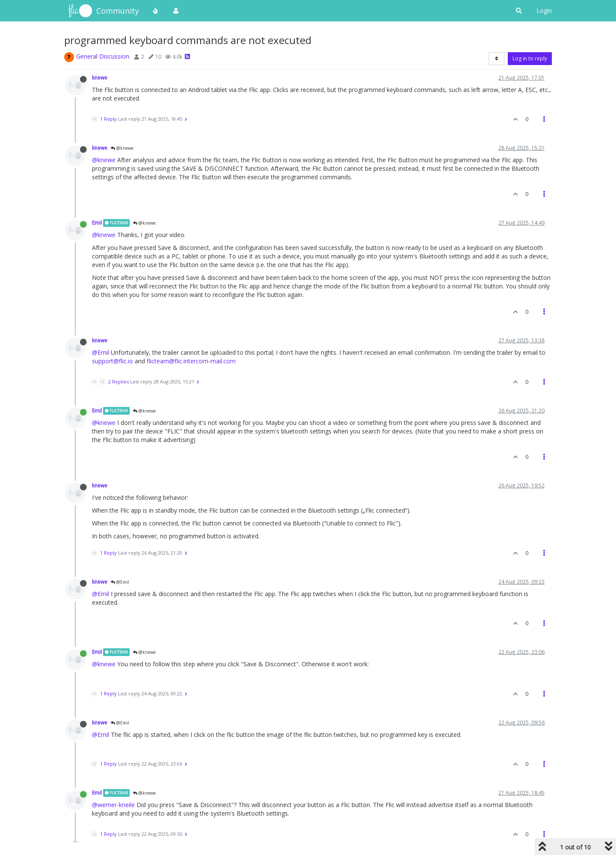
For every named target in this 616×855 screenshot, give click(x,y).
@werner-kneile (113, 805)
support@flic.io (113, 361)
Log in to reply (530, 58)
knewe (100, 77)
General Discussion (103, 56)
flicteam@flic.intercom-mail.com (191, 361)
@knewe (122, 148)
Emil (97, 223)
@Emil (101, 352)
